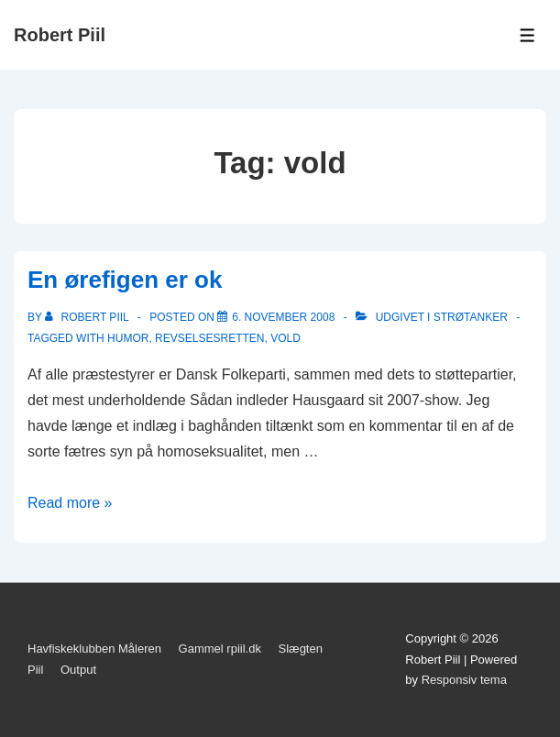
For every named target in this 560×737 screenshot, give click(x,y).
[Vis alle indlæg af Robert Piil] (88, 317)
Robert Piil (60, 35)
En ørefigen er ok (125, 280)
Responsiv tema (464, 680)
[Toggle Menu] (527, 35)
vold (285, 338)
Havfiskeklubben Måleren (94, 649)
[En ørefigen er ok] (283, 317)
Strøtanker (471, 317)
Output (78, 670)
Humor (128, 338)
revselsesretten (209, 338)
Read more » (70, 503)
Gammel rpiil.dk (220, 649)
